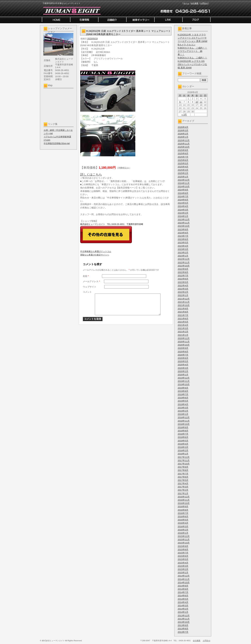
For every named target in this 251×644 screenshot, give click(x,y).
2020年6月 (183, 358)
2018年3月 (183, 447)
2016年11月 (184, 500)
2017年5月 (183, 480)
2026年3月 (183, 130)
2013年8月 (183, 629)
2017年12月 (184, 457)
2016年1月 (183, 533)
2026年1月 (183, 137)
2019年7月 (183, 394)
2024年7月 (183, 196)
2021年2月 (183, 332)
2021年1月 (183, 335)
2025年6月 (183, 160)
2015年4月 (183, 563)
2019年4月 (183, 404)
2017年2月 (183, 490)
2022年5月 (183, 282)
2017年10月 (184, 464)
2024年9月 (183, 190)
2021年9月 (183, 309)
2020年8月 (183, 352)
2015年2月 (183, 569)
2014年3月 (183, 606)
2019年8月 (183, 391)
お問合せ (204, 3)
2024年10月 (184, 186)
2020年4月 (183, 365)
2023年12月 (184, 220)
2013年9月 (183, 625)
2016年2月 (183, 530)
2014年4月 (183, 602)
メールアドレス (91, 281)
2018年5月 (183, 441)
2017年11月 (184, 460)
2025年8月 (183, 153)
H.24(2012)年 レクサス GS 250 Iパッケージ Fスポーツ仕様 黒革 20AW (192, 64)
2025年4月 (183, 167)
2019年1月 (183, 414)
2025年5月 (183, 163)
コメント (87, 292)
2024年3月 (183, 210)
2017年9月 (183, 467)
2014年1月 (183, 612)
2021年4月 (183, 325)
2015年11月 (184, 540)
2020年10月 (184, 345)
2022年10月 (184, 266)
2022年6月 (183, 279)
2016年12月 (184, 497)
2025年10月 (184, 147)
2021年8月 (183, 312)
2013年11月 (184, 619)
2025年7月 (183, 157)
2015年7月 (183, 553)
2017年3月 (183, 487)
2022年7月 (183, 276)
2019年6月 (183, 398)
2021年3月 (183, 328)
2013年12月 (184, 616)
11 (201, 102)
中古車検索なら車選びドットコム (96, 251)
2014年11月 (184, 579)
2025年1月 (183, 177)
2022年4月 (183, 286)
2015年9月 (183, 546)
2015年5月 (183, 559)
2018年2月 (183, 450)
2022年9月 (183, 269)
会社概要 (195, 3)
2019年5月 (183, 401)
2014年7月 (183, 592)
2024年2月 (183, 213)
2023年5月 (183, 243)
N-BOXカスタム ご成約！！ (192, 48)
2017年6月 (183, 477)
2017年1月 (183, 493)
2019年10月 (184, 384)
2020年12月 (184, 338)
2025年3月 (183, 170)
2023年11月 (184, 223)
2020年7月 (183, 355)
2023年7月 (183, 236)
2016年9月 (183, 507)
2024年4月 (183, 206)
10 (197, 102)
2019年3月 (183, 408)
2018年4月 (183, 444)
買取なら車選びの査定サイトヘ (95, 255)
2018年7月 (183, 434)
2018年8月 (183, 431)
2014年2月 (183, 609)
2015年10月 (184, 543)
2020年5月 (183, 361)
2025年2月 (183, 173)
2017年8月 (183, 470)
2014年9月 (183, 586)
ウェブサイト (90, 287)
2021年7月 (183, 315)
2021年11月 (184, 302)
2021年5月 (183, 322)
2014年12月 (184, 576)
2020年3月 (183, 368)
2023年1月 (183, 256)
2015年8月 (183, 550)
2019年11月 (184, 381)
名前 (86, 276)
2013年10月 (184, 622)
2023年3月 (183, 249)
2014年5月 (183, 599)
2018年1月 (183, 454)
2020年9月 (183, 348)
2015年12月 (184, 536)
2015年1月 (183, 573)
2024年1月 (183, 216)
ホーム (186, 3)
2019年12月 (184, 378)
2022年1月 (183, 295)
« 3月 (184, 115)
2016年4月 (183, 523)
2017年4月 (183, 483)
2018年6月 (183, 437)
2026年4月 (183, 127)
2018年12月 (184, 417)
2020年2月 (183, 371)
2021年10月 (184, 305)
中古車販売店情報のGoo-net (57, 143)
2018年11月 (184, 421)
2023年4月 (183, 246)
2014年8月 (183, 589)
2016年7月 (183, 513)
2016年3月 (183, 526)
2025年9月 (183, 150)
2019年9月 (183, 388)
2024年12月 (184, 180)
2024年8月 (183, 193)
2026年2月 (183, 134)
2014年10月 (184, 583)
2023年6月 (183, 239)
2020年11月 (184, 342)
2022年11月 (184, 263)
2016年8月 (183, 510)
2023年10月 (184, 226)
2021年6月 (183, 319)
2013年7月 (183, 632)
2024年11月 (184, 183)
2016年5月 (183, 520)
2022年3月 (183, 289)
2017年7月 (183, 474)
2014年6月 (183, 596)
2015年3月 (183, 566)
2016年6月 (183, 516)
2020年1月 (183, 375)
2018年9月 (183, 427)
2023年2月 (183, 253)
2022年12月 (184, 259)
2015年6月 (183, 556)
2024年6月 (183, 200)
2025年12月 (184, 140)
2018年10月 (184, 424)
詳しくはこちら (91, 175)
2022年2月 (183, 292)
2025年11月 (184, 144)
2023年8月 (183, 233)
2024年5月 (183, 203)
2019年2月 (183, 411)
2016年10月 (184, 503)
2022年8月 (183, 272)
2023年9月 (183, 229)
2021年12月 (184, 299)
